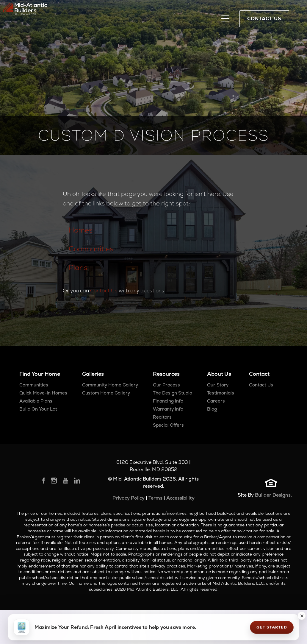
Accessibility (180, 498)
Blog (212, 409)
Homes (81, 230)
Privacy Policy (129, 498)
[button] (302, 616)
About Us (219, 374)
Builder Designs (273, 495)
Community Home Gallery (110, 385)
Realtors (162, 417)
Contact (259, 374)
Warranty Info (168, 409)
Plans (78, 268)
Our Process (166, 385)
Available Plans (36, 401)
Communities (91, 249)
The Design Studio (173, 393)
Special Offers (168, 425)
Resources (166, 374)
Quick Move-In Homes (43, 393)
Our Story (218, 385)
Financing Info (168, 401)
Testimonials (221, 393)
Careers (216, 401)
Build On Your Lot (38, 409)
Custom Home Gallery (106, 393)
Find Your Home (40, 374)
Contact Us (104, 291)
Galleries (93, 374)
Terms (155, 498)
